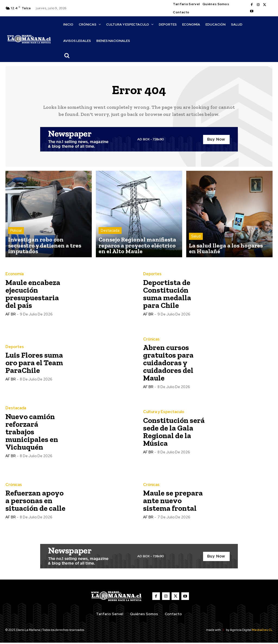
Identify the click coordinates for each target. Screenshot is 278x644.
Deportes (152, 275)
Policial (16, 239)
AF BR (10, 315)
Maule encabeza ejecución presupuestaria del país (33, 295)
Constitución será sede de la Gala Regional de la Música (174, 433)
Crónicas (151, 340)
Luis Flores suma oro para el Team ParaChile (34, 364)
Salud (196, 239)
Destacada (110, 235)
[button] (67, 55)
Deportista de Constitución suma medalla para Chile (167, 295)
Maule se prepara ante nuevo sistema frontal (173, 502)
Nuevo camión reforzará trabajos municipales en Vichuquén (32, 433)
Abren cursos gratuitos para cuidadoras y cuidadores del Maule (168, 364)
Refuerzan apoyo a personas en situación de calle (35, 502)
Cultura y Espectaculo (163, 413)
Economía (14, 275)
